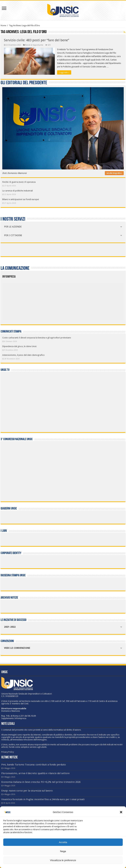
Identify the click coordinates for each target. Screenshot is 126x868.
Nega (63, 851)
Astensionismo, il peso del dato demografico (23, 355)
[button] (121, 812)
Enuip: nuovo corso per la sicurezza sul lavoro (27, 791)
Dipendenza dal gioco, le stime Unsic (20, 346)
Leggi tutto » (64, 72)
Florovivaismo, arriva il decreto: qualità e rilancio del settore (35, 773)
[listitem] (75, 300)
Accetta (63, 842)
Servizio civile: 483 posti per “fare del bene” (37, 40)
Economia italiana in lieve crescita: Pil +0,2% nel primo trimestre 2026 (41, 782)
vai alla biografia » (114, 173)
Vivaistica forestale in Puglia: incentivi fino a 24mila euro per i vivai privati (43, 799)
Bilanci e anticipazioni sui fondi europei (21, 199)
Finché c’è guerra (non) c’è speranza (19, 182)
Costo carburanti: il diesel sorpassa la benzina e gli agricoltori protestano (37, 338)
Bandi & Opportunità (34, 45)
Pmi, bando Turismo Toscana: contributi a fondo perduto (34, 765)
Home (3, 25)
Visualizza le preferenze (63, 860)
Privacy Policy (8, 752)
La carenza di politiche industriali (18, 191)
